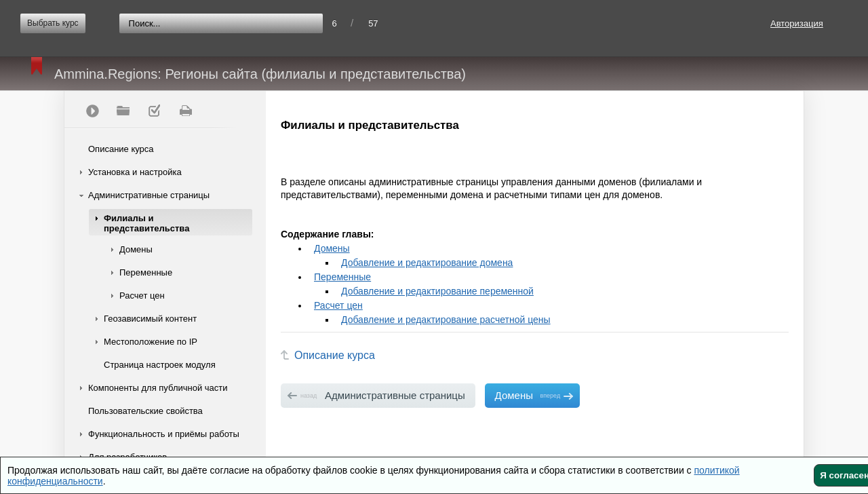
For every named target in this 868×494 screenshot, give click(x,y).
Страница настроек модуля (160, 365)
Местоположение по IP (151, 342)
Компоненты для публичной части (158, 388)
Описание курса (121, 149)
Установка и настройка (135, 172)
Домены (136, 249)
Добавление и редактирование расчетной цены (446, 320)
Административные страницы (149, 195)
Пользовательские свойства (145, 411)
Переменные (146, 272)
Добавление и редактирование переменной (437, 291)
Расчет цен (142, 296)
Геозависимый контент (150, 319)
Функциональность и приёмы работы (164, 434)
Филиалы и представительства (146, 223)
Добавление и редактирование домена (427, 263)
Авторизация (797, 23)
